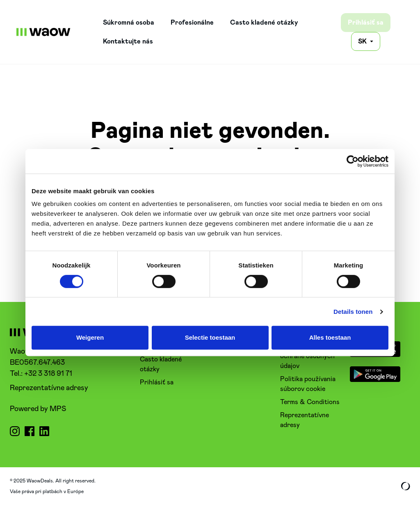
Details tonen (353, 312)
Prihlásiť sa (366, 23)
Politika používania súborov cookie (308, 384)
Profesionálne (192, 23)
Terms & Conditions (310, 402)
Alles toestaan (330, 337)
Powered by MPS (38, 409)
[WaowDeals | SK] (43, 32)
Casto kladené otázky (264, 23)
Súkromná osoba (129, 23)
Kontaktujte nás (128, 41)
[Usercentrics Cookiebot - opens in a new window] (353, 161)
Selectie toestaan (210, 337)
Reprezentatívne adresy (49, 388)
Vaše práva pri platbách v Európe (47, 491)
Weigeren (90, 337)
